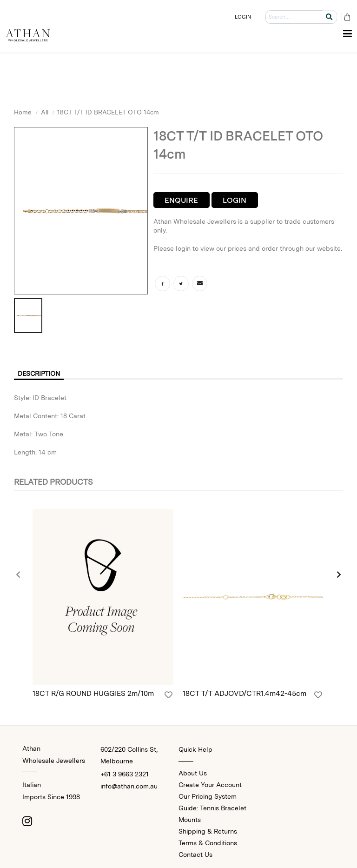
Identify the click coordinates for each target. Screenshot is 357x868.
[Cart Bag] (347, 17)
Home (23, 112)
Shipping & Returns (208, 831)
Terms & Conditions (208, 843)
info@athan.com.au (129, 786)
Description (39, 374)
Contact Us (195, 855)
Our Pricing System (208, 796)
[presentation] (19, 575)
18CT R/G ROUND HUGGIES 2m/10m (93, 693)
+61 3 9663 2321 (125, 774)
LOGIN (243, 17)
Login (235, 200)
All (45, 112)
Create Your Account (210, 785)
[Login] (169, 695)
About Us (193, 773)
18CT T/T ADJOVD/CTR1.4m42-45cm (245, 693)
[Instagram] (27, 821)
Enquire (181, 200)
